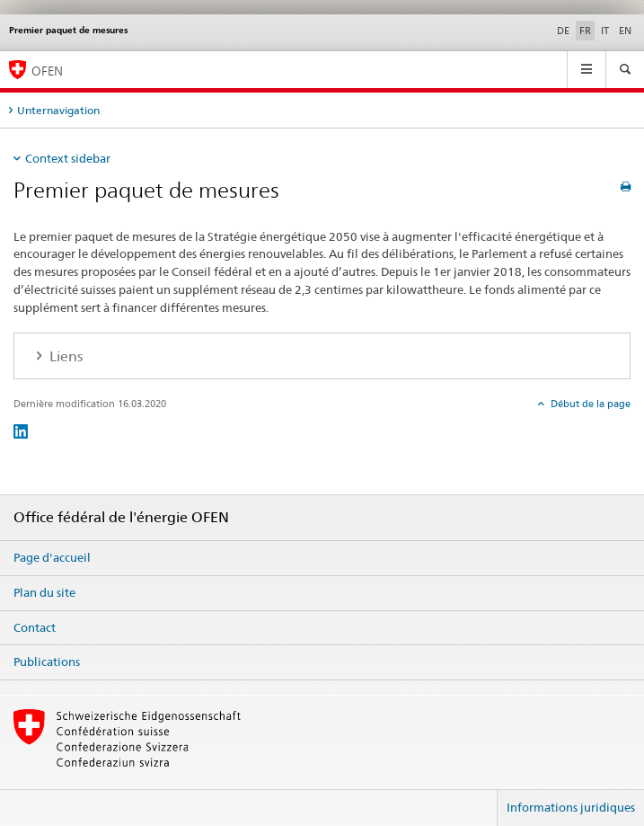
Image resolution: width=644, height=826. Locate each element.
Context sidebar (68, 158)
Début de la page (589, 404)
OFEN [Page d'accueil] (47, 71)
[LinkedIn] (21, 431)
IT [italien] (605, 31)
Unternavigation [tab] (58, 110)
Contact (35, 627)
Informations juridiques (571, 807)
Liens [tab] (64, 356)
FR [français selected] (585, 31)
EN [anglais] (625, 31)
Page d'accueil (52, 557)
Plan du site (44, 592)
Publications (47, 662)
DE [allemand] (563, 31)
